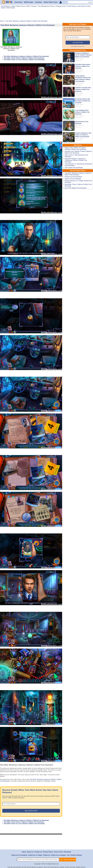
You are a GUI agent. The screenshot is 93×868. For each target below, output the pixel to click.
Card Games (81, 6)
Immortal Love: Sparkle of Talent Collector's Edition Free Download (78, 152)
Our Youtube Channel (75, 855)
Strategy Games (61, 6)
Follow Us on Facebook (19, 855)
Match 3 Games (31, 6)
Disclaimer (68, 852)
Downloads (18, 2)
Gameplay (38, 2)
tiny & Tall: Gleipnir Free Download (76, 188)
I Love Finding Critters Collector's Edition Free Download (82, 112)
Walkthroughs (29, 2)
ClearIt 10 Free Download (73, 179)
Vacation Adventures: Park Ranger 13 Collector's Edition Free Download (83, 135)
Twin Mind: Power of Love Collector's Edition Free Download (24, 60)
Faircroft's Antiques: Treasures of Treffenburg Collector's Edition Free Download (76, 160)
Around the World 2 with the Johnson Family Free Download (83, 101)
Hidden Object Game (51, 2)
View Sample (74, 46)
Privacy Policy (81, 46)
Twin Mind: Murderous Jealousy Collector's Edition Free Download (26, 56)
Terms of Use (58, 852)
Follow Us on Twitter (35, 855)
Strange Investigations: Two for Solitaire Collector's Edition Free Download (84, 55)
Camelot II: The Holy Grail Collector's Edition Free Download (83, 89)
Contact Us (38, 852)
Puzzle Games (72, 6)
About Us (30, 852)
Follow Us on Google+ (59, 855)
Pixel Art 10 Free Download (73, 177)
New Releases (5, 6)
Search (90, 2)
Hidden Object (79, 59)
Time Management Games (46, 6)
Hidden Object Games (18, 6)
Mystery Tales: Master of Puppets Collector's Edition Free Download (75, 149)
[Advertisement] (46, 15)
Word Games (11, 8)
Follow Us (47, 855)
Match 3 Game (79, 125)
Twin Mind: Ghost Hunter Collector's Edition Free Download (24, 58)
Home (24, 852)
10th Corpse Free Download (74, 168)
